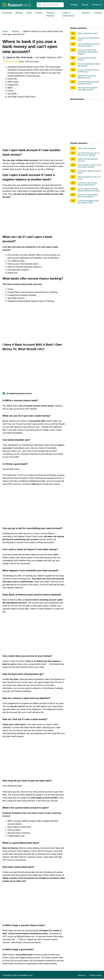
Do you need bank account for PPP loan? (88, 71)
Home (5, 31)
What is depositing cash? (88, 33)
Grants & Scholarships (68, 14)
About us (82, 975)
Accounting (7, 13)
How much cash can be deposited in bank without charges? (88, 52)
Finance (39, 13)
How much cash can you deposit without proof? (87, 184)
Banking (19, 13)
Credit (29, 13)
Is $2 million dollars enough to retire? (89, 172)
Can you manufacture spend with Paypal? (89, 65)
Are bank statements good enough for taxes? (88, 83)
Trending (74, 5)
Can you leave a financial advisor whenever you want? (89, 190)
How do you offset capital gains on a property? (88, 196)
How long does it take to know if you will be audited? (90, 166)
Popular (85, 5)
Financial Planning (50, 14)
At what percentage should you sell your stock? (88, 202)
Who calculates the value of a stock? (89, 178)
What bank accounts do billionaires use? (87, 77)
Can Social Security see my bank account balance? (89, 154)
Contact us (97, 5)
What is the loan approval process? (88, 160)
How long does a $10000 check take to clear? (88, 89)
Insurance (86, 13)
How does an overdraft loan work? (89, 39)
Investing (98, 13)
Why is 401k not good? (87, 148)
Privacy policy (95, 975)
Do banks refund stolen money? (87, 59)
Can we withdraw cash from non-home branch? (89, 45)
